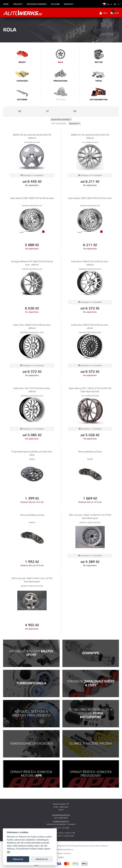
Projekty (18, 4)
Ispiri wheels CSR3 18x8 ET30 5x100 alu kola (32, 198)
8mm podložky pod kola (90, 452)
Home (6, 4)
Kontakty (69, 4)
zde (8, 852)
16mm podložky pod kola (32, 515)
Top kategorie (59, 124)
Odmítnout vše (42, 859)
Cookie (61, 857)
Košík (115, 13)
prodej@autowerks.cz (61, 815)
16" (20, 111)
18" (75, 111)
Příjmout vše (18, 859)
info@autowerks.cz (61, 821)
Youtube (55, 4)
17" (47, 111)
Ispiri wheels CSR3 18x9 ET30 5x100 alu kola (90, 198)
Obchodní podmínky (37, 4)
